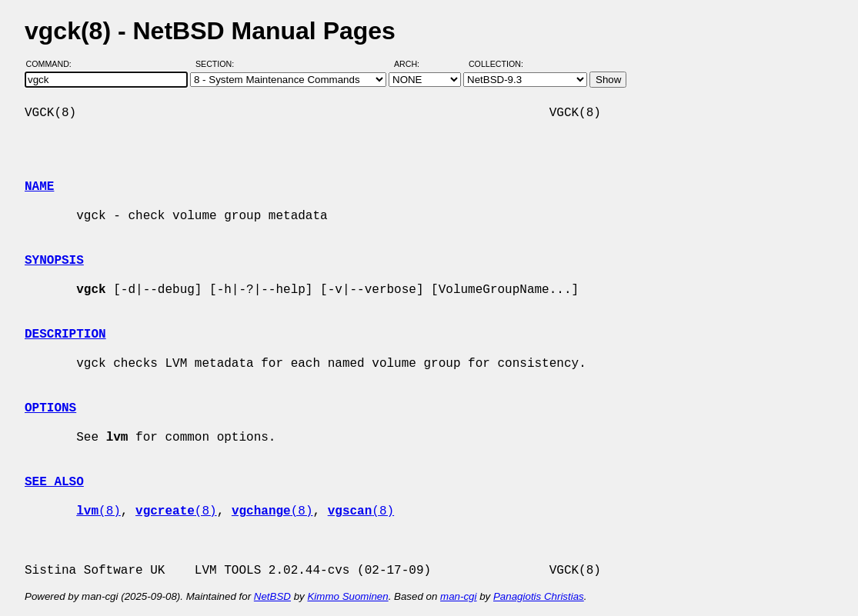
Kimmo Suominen (347, 596)
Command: (53, 64)
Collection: (496, 64)
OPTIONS (50, 408)
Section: (218, 64)
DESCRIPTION (65, 335)
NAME (39, 187)
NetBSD (272, 596)
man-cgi (458, 596)
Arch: (414, 64)
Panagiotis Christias (539, 596)
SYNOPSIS (54, 261)
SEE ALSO (54, 482)
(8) (98, 511)
